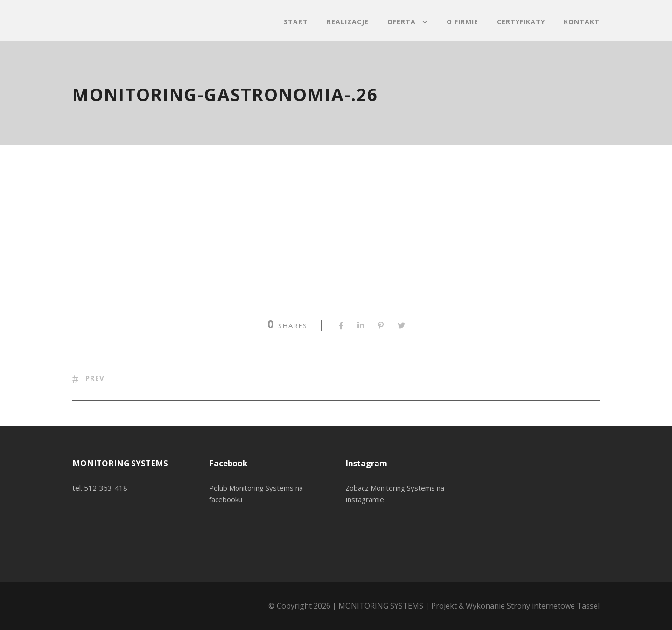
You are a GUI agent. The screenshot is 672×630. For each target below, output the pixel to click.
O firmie (462, 22)
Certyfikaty (521, 22)
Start (296, 22)
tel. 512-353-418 (100, 488)
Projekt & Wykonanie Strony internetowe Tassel (515, 606)
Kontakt (582, 22)
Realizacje (348, 22)
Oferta (402, 22)
